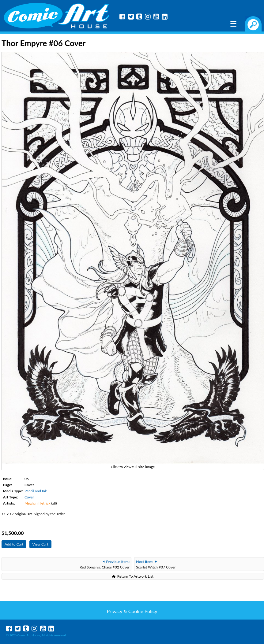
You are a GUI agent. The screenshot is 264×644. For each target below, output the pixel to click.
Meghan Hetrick (38, 503)
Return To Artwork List (135, 576)
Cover (29, 497)
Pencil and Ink (36, 491)
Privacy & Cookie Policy (132, 611)
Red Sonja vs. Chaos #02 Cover (105, 564)
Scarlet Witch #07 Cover (156, 564)
